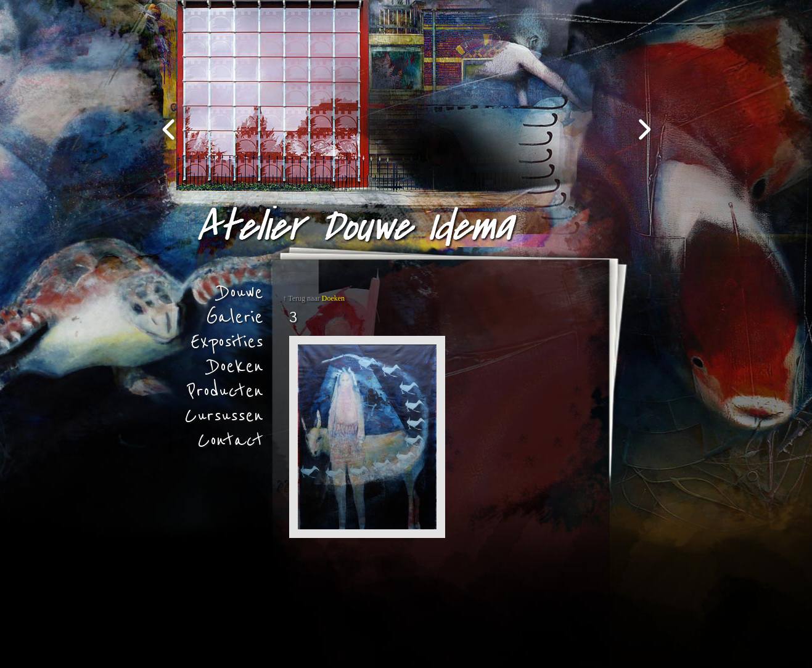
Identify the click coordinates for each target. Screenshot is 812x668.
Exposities (227, 342)
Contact (230, 441)
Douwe (241, 293)
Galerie (235, 317)
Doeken (236, 367)
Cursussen (224, 416)
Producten (225, 391)
